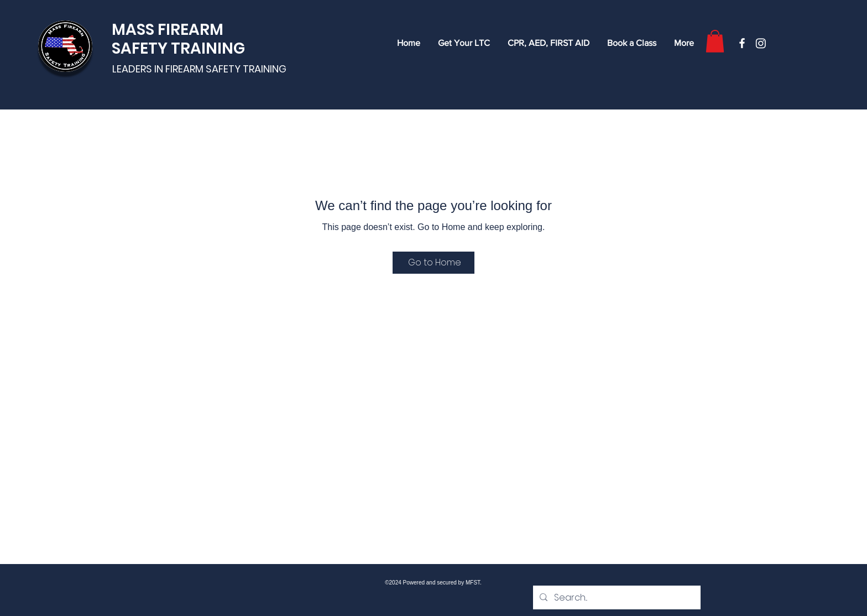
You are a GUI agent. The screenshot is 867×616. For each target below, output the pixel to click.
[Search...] (616, 598)
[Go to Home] (433, 263)
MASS (135, 30)
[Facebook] (742, 43)
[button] (715, 41)
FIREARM (190, 30)
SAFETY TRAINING (178, 48)
